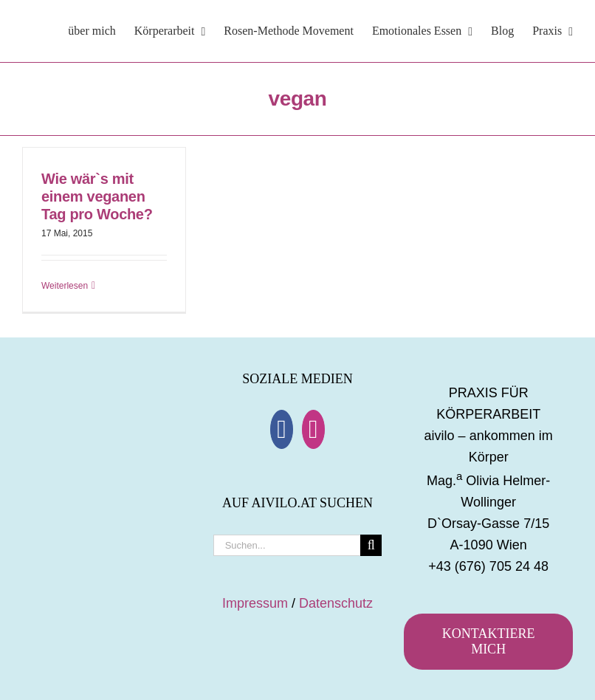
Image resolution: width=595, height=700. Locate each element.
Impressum (255, 603)
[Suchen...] (287, 545)
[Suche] (371, 545)
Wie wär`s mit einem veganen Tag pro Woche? (97, 196)
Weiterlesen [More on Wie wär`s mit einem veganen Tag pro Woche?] (65, 286)
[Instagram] (313, 429)
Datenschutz (336, 603)
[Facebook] (282, 429)
